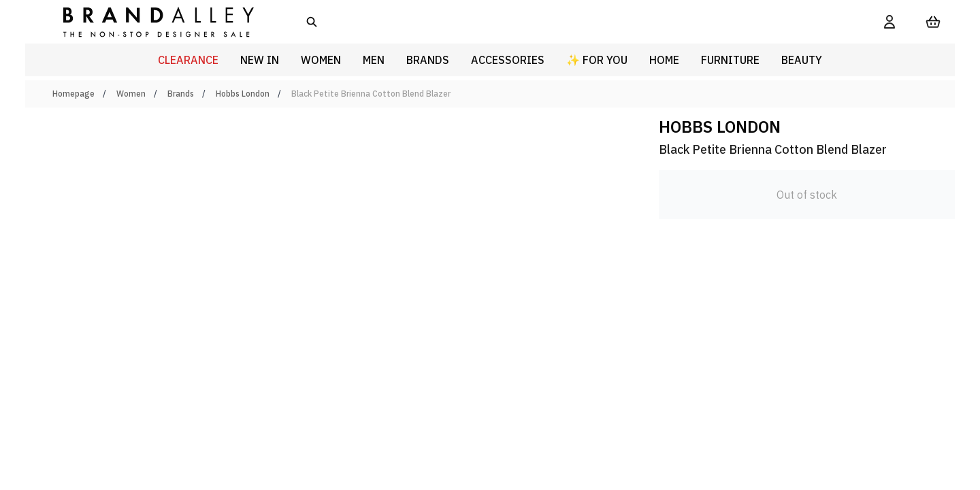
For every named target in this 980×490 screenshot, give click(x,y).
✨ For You (597, 60)
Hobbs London (243, 94)
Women (131, 94)
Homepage (73, 94)
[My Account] (889, 22)
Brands (181, 94)
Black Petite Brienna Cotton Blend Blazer (371, 94)
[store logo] (148, 21)
